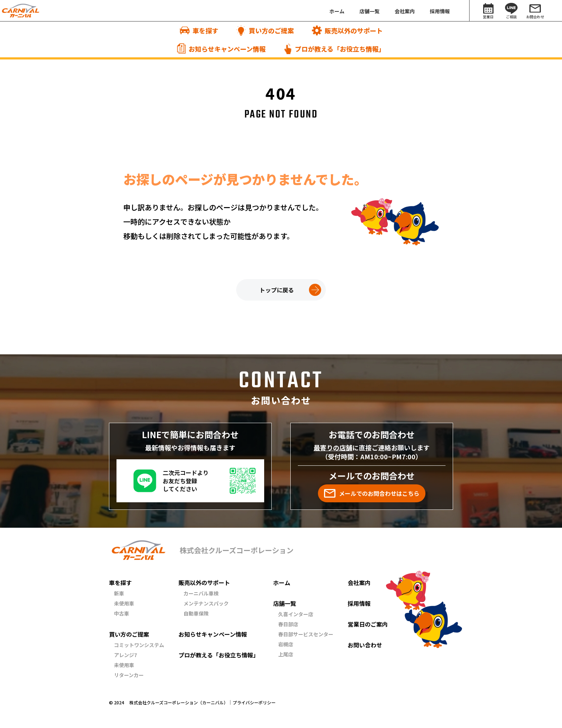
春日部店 (288, 624)
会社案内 (359, 583)
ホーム (282, 583)
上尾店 (286, 654)
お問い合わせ (365, 645)
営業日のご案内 (368, 624)
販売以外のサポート (204, 583)
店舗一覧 (285, 603)
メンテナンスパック (206, 603)
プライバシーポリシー (254, 703)
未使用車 (124, 603)
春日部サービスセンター (306, 634)
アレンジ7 (125, 655)
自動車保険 (196, 613)
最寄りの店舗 (333, 447)
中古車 (122, 613)
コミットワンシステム (139, 645)
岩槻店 (286, 644)
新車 (119, 593)
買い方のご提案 (129, 634)
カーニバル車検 (201, 593)
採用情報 (359, 603)
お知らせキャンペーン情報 (213, 634)
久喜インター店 (296, 614)
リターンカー (129, 675)
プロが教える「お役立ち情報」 (219, 655)
